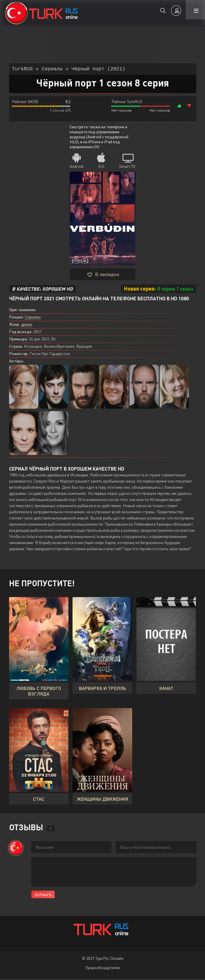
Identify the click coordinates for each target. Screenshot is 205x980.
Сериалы (33, 318)
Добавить (43, 895)
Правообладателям (103, 969)
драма (27, 325)
